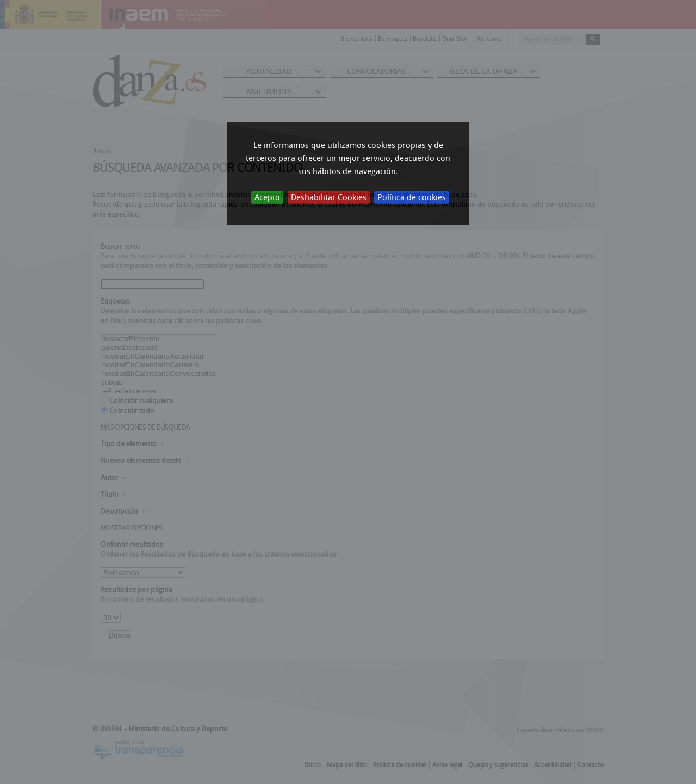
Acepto (267, 197)
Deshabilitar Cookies (329, 197)
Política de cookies (412, 197)
